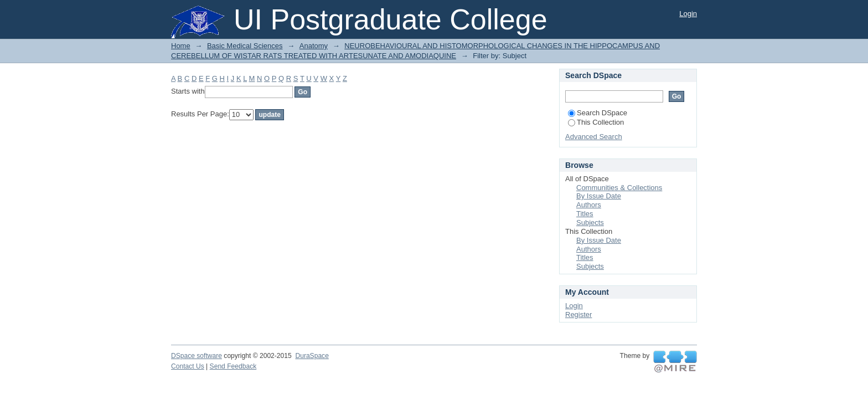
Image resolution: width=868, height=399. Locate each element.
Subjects (590, 222)
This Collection (596, 122)
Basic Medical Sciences (245, 46)
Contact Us (188, 366)
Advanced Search (594, 137)
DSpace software (197, 356)
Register (578, 314)
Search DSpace (598, 113)
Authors (589, 205)
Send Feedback (233, 366)
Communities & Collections (619, 188)
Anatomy (314, 46)
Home (181, 46)
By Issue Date (599, 196)
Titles (585, 214)
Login (688, 14)
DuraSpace (312, 356)
